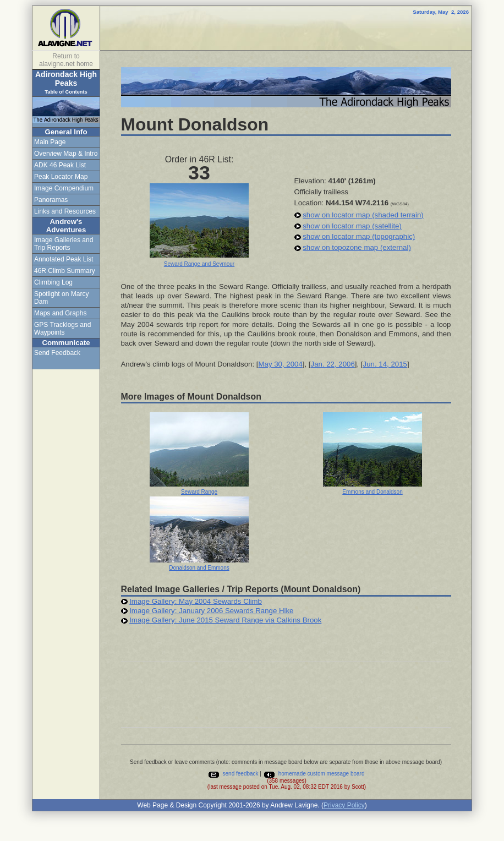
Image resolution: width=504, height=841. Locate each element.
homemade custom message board (314, 774)
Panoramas (51, 200)
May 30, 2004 (280, 364)
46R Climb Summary (65, 271)
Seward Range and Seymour (199, 264)
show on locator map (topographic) (359, 236)
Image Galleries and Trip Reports (64, 244)
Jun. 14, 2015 (385, 364)
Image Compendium (64, 188)
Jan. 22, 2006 (333, 364)
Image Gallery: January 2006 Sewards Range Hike (211, 611)
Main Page (50, 142)
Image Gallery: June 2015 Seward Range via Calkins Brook (225, 620)
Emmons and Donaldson (372, 492)
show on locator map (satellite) (352, 226)
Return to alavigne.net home (66, 60)
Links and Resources (65, 211)
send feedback (233, 774)
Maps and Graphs (60, 313)
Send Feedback (57, 353)
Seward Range (199, 492)
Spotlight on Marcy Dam (61, 298)
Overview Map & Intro (66, 154)
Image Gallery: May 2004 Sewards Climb (196, 601)
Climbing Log (53, 282)
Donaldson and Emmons (199, 568)
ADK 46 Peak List (60, 165)
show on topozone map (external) (357, 247)
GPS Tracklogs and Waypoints (62, 329)
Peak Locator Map (61, 177)
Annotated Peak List (64, 259)
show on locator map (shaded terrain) (363, 215)
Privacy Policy (344, 805)
